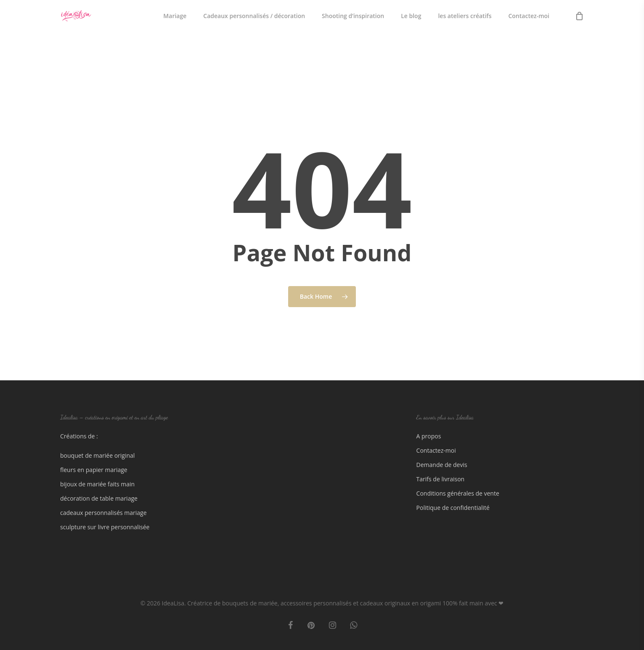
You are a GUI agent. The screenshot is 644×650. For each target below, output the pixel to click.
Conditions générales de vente (458, 493)
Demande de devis (442, 465)
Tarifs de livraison (441, 479)
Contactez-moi (436, 450)
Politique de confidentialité (453, 508)
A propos (429, 436)
